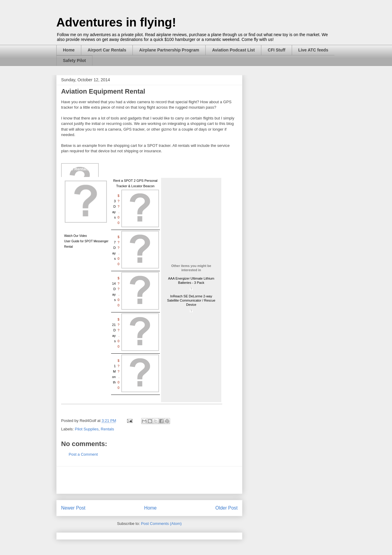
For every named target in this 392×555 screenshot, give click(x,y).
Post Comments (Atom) (161, 524)
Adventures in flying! (116, 22)
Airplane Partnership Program (169, 50)
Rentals (107, 429)
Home (69, 50)
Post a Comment (83, 454)
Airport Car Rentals (107, 50)
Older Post (226, 508)
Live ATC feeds (313, 50)
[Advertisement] (149, 480)
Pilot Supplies (87, 429)
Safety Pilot (74, 60)
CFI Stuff (276, 50)
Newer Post (73, 508)
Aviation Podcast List (233, 50)
